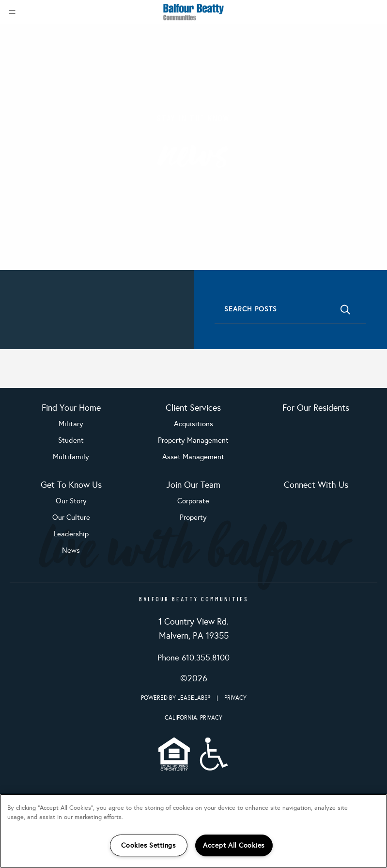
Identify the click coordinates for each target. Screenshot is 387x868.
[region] (193, 831)
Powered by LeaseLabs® (176, 698)
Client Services (193, 408)
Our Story (71, 501)
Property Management (193, 440)
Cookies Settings (148, 845)
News (71, 550)
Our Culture (71, 517)
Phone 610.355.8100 (193, 658)
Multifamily (71, 457)
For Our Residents (316, 408)
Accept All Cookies (234, 845)
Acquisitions (193, 424)
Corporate (193, 501)
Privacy (235, 698)
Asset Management (193, 457)
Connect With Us (316, 485)
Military (71, 424)
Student (71, 440)
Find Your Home (71, 408)
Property (193, 517)
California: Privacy (193, 718)
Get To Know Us (71, 485)
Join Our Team (193, 485)
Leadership (71, 534)
